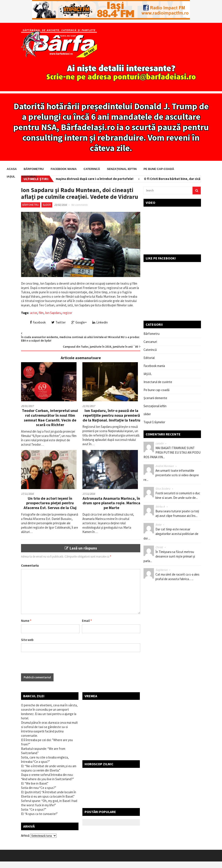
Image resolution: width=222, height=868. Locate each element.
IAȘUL (11, 177)
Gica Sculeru (163, 489)
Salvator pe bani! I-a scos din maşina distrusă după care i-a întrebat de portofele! (75, 179)
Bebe (158, 525)
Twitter (59, 322)
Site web (27, 640)
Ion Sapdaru (53, 313)
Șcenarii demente (155, 398)
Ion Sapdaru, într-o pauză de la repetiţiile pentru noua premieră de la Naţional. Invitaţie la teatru (111, 415)
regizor (67, 313)
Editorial (30, 177)
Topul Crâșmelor (154, 422)
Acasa (12, 169)
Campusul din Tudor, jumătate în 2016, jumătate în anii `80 (100, 347)
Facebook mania (64, 169)
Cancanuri (150, 342)
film (41, 313)
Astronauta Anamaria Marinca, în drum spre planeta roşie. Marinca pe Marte (111, 503)
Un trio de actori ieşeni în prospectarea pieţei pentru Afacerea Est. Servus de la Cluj (50, 503)
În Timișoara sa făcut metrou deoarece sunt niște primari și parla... (169, 556)
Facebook (38, 322)
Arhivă (25, 836)
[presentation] (54, 665)
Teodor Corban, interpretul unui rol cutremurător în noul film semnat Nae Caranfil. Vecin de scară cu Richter (50, 418)
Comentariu (30, 565)
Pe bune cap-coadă (159, 169)
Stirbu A (160, 507)
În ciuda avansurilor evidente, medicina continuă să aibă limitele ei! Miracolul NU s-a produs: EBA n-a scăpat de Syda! (80, 339)
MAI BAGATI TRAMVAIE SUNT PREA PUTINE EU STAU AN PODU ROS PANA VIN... (172, 452)
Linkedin (100, 322)
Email (87, 621)
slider (47, 205)
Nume (26, 621)
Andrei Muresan (165, 466)
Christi (159, 547)
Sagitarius (161, 570)
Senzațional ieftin (122, 169)
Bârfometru (34, 169)
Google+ (79, 322)
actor (34, 313)
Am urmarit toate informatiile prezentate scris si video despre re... (171, 475)
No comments (79, 205)
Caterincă (92, 169)
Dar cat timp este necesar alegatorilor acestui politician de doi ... (171, 534)
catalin (159, 443)
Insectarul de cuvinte (158, 382)
